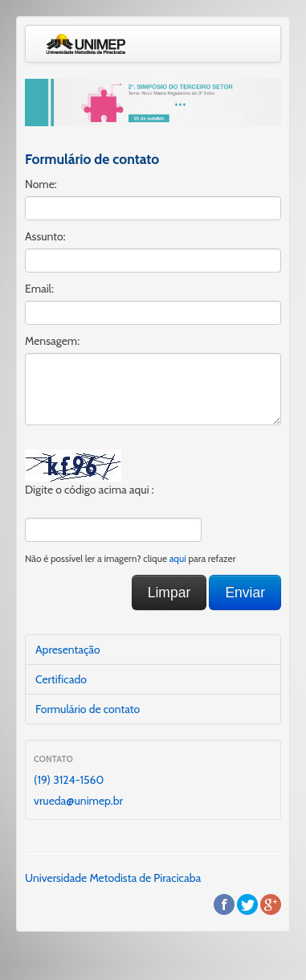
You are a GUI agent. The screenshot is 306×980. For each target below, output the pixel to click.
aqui (178, 559)
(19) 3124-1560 (69, 780)
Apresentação (68, 650)
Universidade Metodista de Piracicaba (113, 878)
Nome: (41, 184)
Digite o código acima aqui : (90, 490)
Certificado (61, 679)
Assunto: (45, 236)
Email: (39, 289)
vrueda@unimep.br (78, 801)
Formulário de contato (88, 709)
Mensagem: (52, 341)
